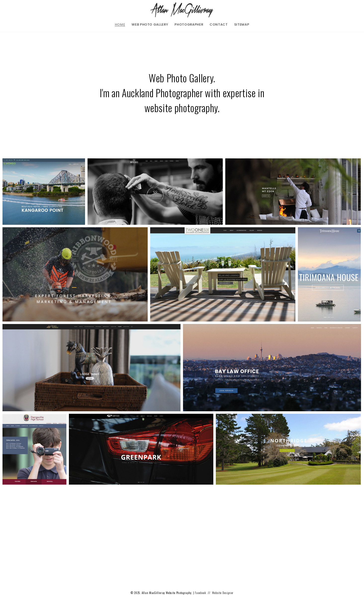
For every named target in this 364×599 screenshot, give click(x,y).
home (120, 25)
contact (219, 25)
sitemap (242, 25)
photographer (189, 25)
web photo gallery (150, 25)
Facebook (200, 593)
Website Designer (223, 593)
